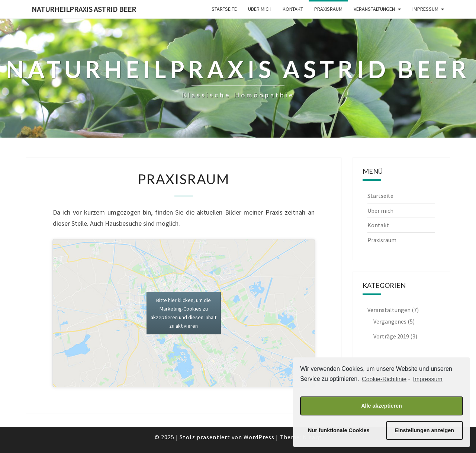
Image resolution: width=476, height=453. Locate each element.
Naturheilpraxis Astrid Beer (84, 9)
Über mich (260, 9)
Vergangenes (390, 321)
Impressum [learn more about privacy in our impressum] (428, 379)
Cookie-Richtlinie (384, 379)
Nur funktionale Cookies (339, 430)
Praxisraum (328, 9)
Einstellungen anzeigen (424, 430)
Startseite (224, 9)
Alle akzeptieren (382, 406)
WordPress (259, 437)
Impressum (425, 9)
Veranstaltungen (374, 9)
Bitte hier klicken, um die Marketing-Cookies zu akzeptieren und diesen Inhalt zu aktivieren (184, 313)
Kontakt (293, 9)
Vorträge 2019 (391, 336)
